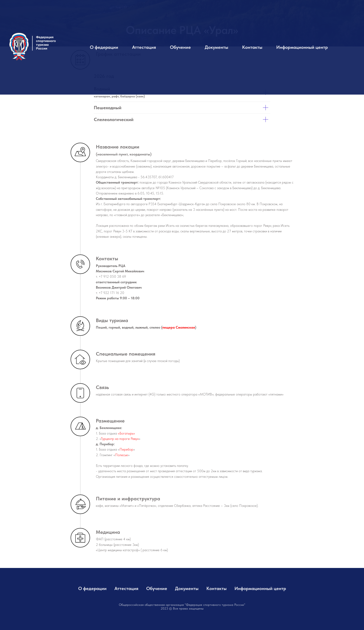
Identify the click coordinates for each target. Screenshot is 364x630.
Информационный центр (302, 47)
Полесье (122, 455)
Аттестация (144, 47)
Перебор (126, 449)
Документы (216, 47)
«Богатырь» (126, 433)
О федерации (104, 47)
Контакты (252, 47)
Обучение (180, 47)
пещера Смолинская (179, 327)
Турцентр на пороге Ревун (120, 439)
